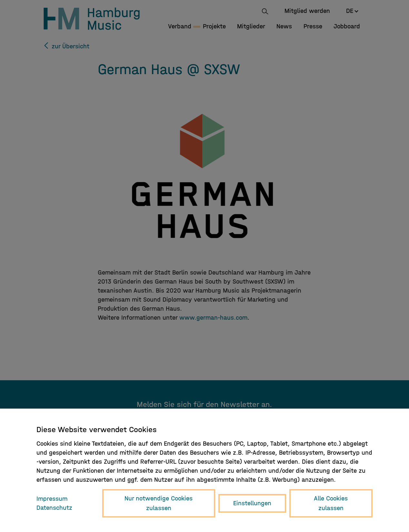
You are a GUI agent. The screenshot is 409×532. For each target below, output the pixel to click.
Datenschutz (54, 508)
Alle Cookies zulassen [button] (331, 503)
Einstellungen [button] (252, 503)
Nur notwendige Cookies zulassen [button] (159, 503)
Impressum (52, 499)
